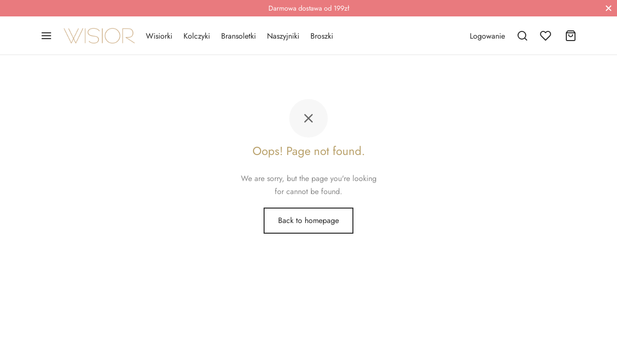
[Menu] (46, 36)
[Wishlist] (547, 36)
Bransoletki (238, 36)
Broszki (322, 36)
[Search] (522, 36)
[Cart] (571, 36)
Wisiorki (159, 36)
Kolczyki (197, 36)
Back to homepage (308, 220)
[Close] (609, 8)
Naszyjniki (283, 36)
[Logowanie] (487, 36)
